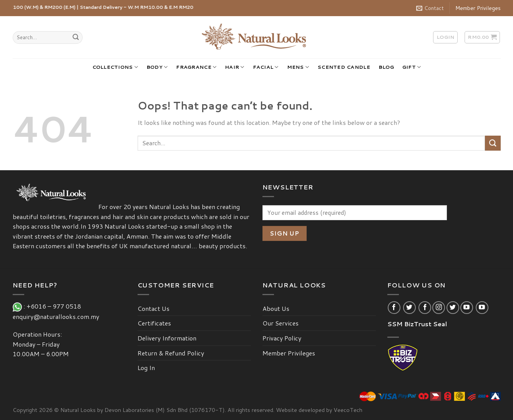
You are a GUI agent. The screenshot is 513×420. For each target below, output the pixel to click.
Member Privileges (478, 8)
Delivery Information (167, 338)
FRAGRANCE (196, 67)
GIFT (412, 67)
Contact (430, 8)
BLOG (386, 67)
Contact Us (154, 308)
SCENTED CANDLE (344, 67)
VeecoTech (348, 410)
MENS (298, 67)
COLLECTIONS (115, 67)
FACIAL (266, 67)
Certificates (154, 323)
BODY (157, 67)
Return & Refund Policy (171, 353)
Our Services (281, 323)
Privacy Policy (282, 338)
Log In (146, 368)
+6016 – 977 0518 (55, 306)
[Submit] (76, 38)
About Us (276, 308)
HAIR (234, 67)
